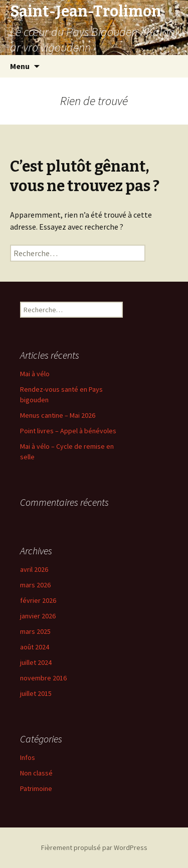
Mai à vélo (35, 374)
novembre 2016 (43, 678)
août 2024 (35, 647)
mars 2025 (35, 631)
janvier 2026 (38, 616)
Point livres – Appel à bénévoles (68, 431)
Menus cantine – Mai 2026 (58, 415)
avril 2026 (34, 569)
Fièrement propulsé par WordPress (94, 847)
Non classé (36, 773)
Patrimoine (36, 788)
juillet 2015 (36, 693)
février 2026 (38, 600)
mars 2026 (35, 585)
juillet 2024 (36, 662)
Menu (20, 66)
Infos (28, 757)
